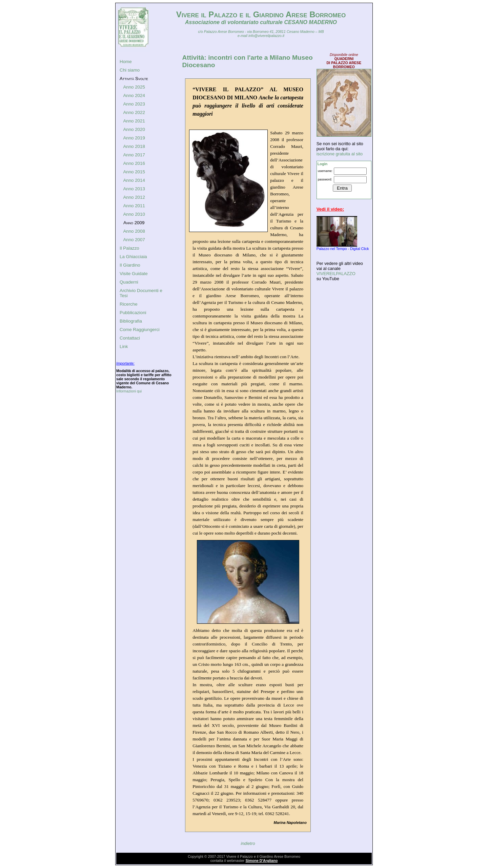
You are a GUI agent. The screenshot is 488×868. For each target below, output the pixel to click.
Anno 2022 (134, 112)
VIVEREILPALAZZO (336, 274)
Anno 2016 (134, 163)
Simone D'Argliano (261, 861)
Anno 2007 (134, 240)
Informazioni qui (129, 391)
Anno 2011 (134, 206)
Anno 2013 (134, 189)
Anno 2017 (134, 155)
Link (124, 346)
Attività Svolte (134, 79)
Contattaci (130, 338)
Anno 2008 (134, 231)
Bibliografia (131, 321)
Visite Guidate (134, 274)
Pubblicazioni (133, 313)
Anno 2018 (134, 146)
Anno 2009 (134, 223)
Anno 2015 (134, 172)
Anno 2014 (134, 180)
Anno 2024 (134, 95)
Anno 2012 (134, 197)
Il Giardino (130, 265)
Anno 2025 (134, 87)
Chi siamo (130, 70)
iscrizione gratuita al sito (340, 154)
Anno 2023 (134, 104)
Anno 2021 (134, 121)
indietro (248, 843)
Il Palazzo (129, 248)
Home (126, 62)
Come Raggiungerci (140, 330)
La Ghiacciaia (133, 257)
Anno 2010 (134, 214)
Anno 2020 (134, 129)
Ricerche (129, 304)
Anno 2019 (134, 138)
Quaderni (129, 282)
